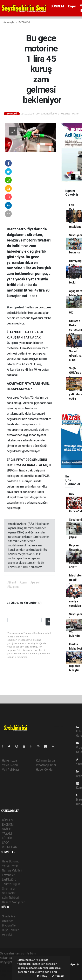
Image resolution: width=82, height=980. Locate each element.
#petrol (35, 582)
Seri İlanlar (9, 893)
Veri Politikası (10, 770)
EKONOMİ (24, 22)
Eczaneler (8, 875)
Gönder (49, 621)
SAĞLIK (7, 829)
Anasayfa (9, 22)
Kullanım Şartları (46, 761)
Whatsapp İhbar (46, 765)
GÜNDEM (57, 6)
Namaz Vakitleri (12, 870)
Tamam (58, 976)
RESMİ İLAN (10, 847)
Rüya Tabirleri (11, 930)
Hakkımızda (9, 761)
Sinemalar (9, 889)
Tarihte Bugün (11, 884)
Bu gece (13, 343)
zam (45, 348)
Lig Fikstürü (9, 880)
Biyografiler (9, 925)
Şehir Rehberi (11, 898)
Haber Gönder (45, 770)
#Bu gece (13, 587)
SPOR (6, 843)
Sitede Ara (9, 916)
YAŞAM (7, 834)
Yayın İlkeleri (10, 765)
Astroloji (7, 934)
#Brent (12, 582)
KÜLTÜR (7, 838)
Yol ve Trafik (10, 866)
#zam (23, 582)
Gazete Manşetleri (14, 902)
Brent (11, 307)
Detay (42, 976)
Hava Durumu (11, 861)
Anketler (7, 921)
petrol (20, 307)
